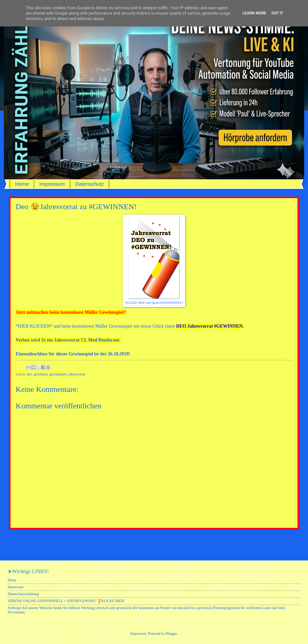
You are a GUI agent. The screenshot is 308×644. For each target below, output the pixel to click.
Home (22, 184)
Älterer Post (287, 539)
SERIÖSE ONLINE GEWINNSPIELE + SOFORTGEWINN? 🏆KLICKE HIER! (66, 601)
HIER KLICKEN (34, 326)
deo (30, 374)
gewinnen (41, 374)
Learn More (254, 13)
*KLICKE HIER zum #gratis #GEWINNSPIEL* (154, 303)
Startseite (155, 539)
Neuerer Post (22, 539)
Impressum (52, 184)
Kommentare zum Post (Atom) (49, 550)
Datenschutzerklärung (23, 594)
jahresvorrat (77, 374)
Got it (277, 13)
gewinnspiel (58, 374)
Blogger (171, 634)
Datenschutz (90, 184)
